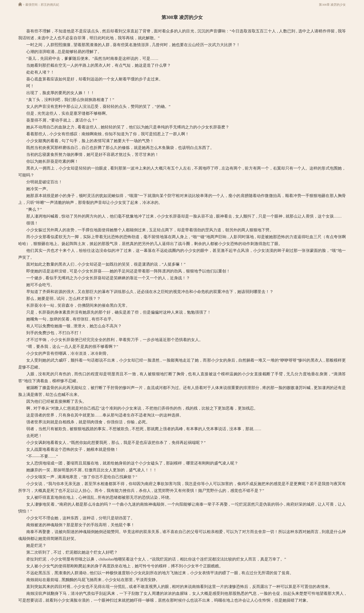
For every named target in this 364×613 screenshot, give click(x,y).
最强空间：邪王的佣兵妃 (42, 5)
